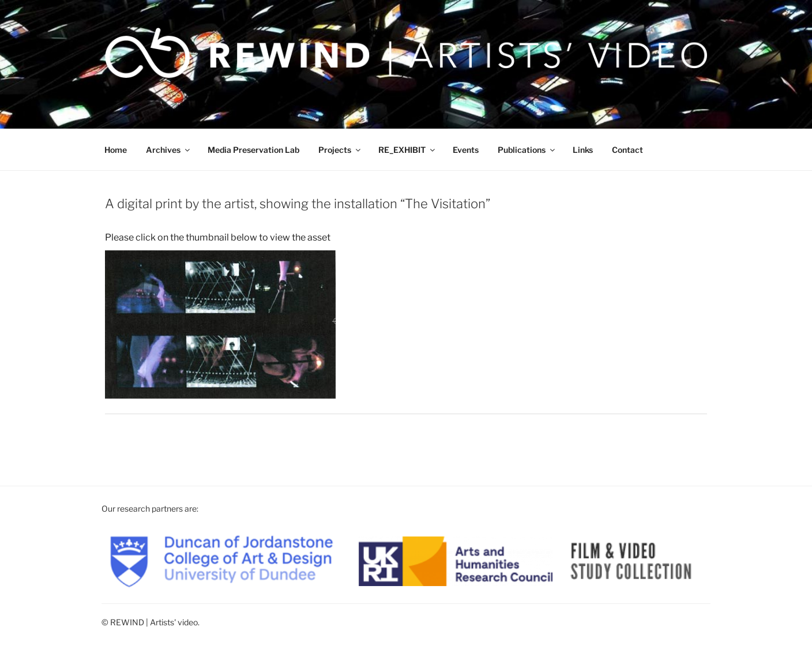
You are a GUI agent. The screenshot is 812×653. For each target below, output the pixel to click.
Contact (627, 150)
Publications (527, 150)
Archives (169, 150)
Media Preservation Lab (253, 150)
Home (116, 150)
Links (583, 150)
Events (466, 150)
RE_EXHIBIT (407, 150)
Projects (340, 150)
